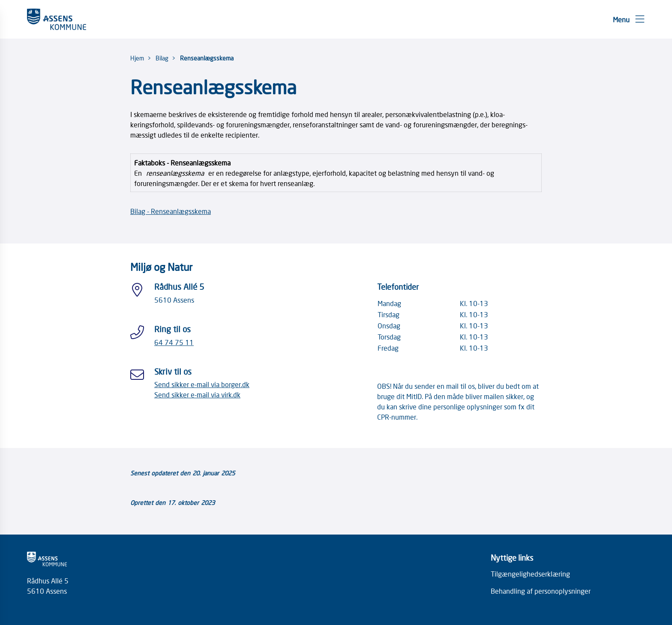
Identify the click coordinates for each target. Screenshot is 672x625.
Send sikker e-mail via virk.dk (197, 394)
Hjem (137, 58)
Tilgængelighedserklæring (530, 574)
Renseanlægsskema (207, 58)
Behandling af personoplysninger (541, 591)
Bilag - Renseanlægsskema (171, 211)
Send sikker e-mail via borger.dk (202, 384)
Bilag (162, 58)
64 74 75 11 (174, 342)
